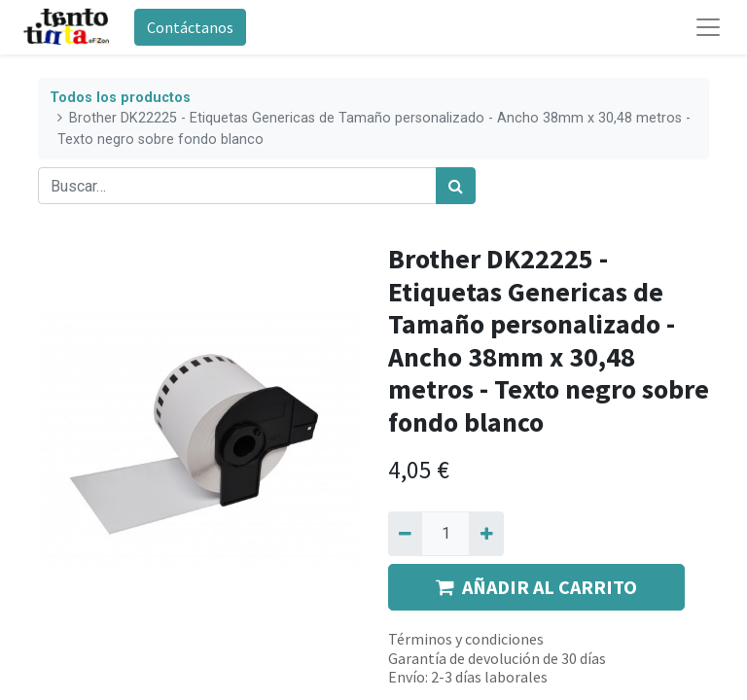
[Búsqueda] (456, 186)
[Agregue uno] (486, 534)
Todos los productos (120, 98)
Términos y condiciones (466, 639)
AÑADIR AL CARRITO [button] (536, 587)
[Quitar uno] (405, 534)
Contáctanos (190, 27)
